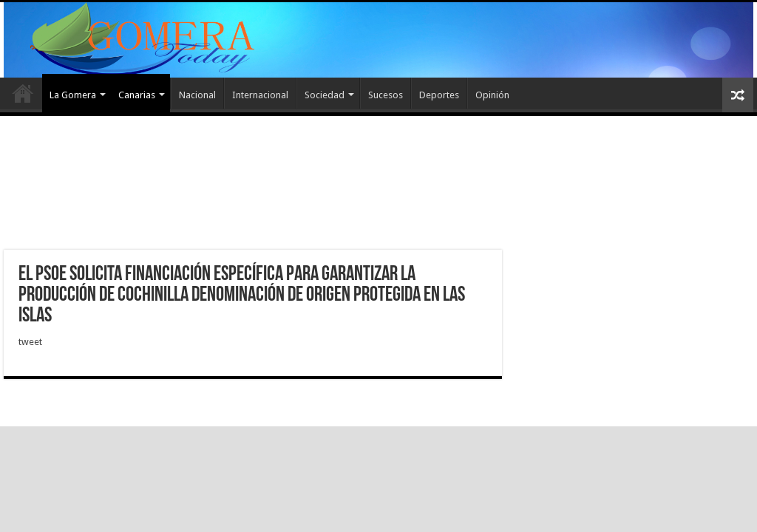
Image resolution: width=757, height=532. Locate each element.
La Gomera (73, 95)
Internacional (260, 95)
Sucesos (386, 95)
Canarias (137, 95)
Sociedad (325, 95)
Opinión (492, 95)
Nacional (197, 95)
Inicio (23, 93)
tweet (30, 342)
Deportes (439, 95)
